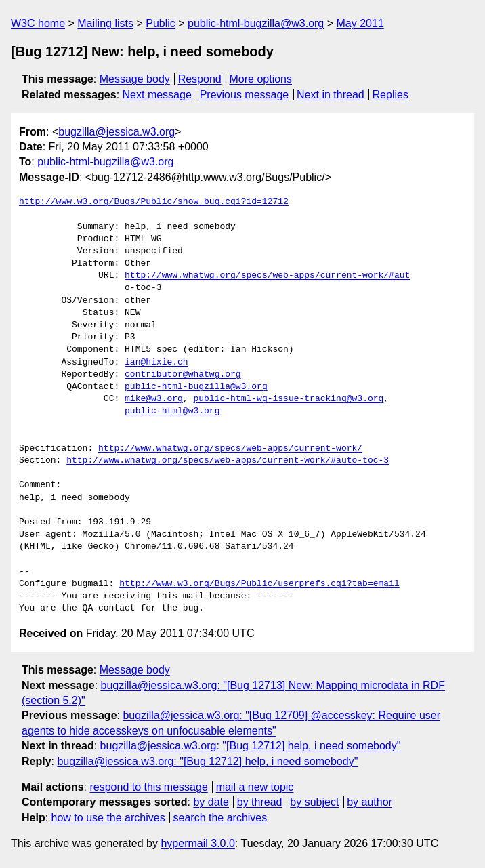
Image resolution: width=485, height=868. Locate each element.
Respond (200, 79)
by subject (314, 802)
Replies (391, 95)
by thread (260, 802)
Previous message (245, 95)
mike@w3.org (154, 399)
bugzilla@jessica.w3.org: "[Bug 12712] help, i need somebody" (251, 746)
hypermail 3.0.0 (197, 843)
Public (161, 23)
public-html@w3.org (172, 411)
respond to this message (148, 787)
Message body (135, 79)
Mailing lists (105, 23)
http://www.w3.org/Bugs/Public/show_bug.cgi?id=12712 (154, 202)
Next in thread (331, 95)
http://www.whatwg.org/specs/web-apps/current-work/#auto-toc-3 (228, 461)
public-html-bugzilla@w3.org (256, 23)
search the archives (220, 818)
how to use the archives (108, 818)
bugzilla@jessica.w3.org (117, 132)
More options (261, 79)
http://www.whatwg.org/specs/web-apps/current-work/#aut (267, 276)
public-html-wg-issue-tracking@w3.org (288, 399)
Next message (157, 95)
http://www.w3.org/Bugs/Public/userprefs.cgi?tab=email (259, 584)
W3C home (38, 23)
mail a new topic (255, 787)
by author (370, 802)
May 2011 (360, 23)
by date (211, 802)
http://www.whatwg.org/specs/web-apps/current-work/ (230, 449)
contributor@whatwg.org (183, 375)
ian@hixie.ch (156, 363)
